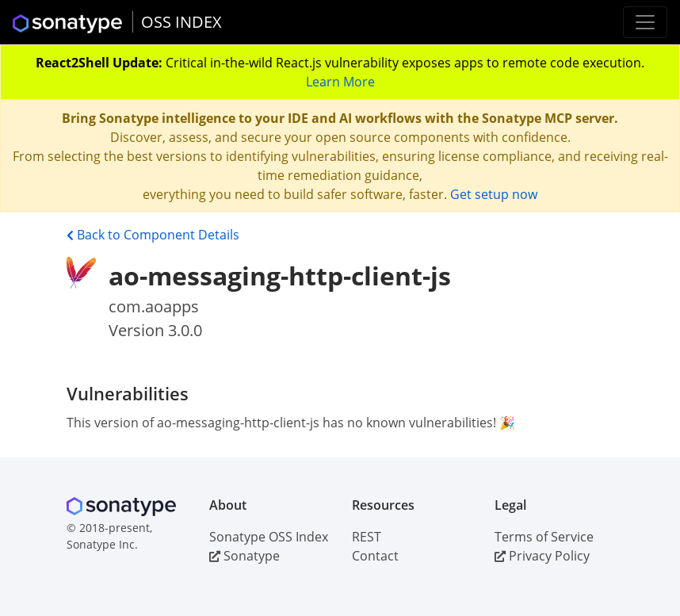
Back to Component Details (153, 235)
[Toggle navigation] (645, 22)
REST (367, 537)
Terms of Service (544, 537)
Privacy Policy (542, 556)
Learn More (340, 82)
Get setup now (494, 194)
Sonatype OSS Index (269, 537)
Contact (375, 556)
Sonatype (244, 556)
